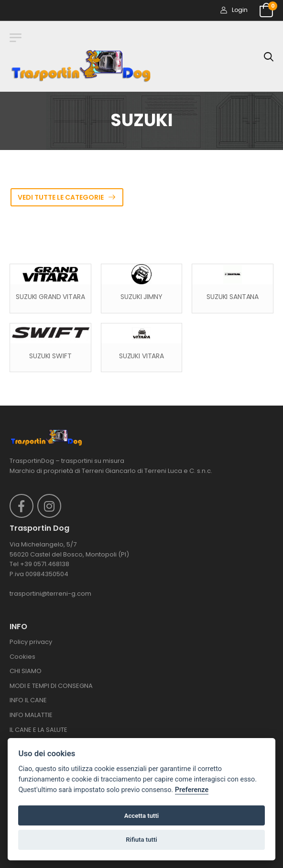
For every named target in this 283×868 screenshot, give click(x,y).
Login (234, 10)
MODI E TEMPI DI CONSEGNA (51, 686)
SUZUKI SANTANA (233, 297)
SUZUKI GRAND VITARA (50, 297)
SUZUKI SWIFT (50, 356)
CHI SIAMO (26, 671)
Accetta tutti (142, 816)
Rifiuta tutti (141, 840)
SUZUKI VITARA (141, 356)
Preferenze (192, 790)
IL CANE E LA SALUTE (38, 730)
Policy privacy (31, 642)
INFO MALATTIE (31, 715)
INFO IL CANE (28, 700)
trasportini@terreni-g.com (50, 594)
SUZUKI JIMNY (141, 297)
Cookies (22, 657)
